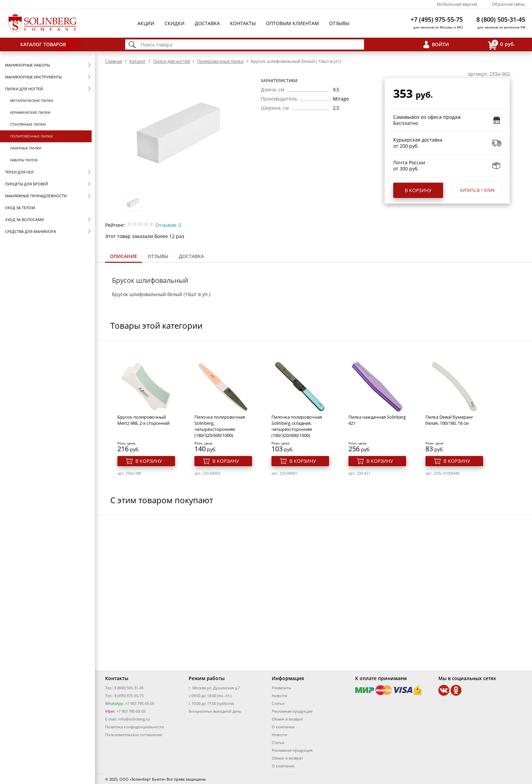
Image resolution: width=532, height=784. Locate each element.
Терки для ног (20, 172)
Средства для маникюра (31, 231)
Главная (114, 61)
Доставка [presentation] (191, 256)
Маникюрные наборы (27, 65)
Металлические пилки (32, 101)
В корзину (418, 190)
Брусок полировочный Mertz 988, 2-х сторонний (144, 420)
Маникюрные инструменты (33, 77)
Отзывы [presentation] (158, 256)
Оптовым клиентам (292, 23)
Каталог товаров (43, 44)
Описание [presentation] (123, 256)
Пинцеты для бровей (26, 184)
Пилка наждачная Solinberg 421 (377, 420)
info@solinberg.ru (134, 719)
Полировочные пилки (32, 136)
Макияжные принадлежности (36, 196)
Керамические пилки (30, 112)
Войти (440, 44)
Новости (279, 696)
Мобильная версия (457, 4)
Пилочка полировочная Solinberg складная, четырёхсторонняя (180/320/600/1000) (297, 426)
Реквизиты (281, 688)
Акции (146, 23)
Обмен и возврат (287, 719)
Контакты (243, 23)
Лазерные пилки (26, 148)
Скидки (175, 23)
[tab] (123, 257)
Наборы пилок (24, 160)
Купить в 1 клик (477, 190)
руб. (501, 45)
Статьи (278, 703)
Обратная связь (509, 4)
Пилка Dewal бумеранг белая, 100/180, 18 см (449, 420)
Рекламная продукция (292, 711)
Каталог (138, 61)
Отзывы (339, 23)
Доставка (207, 23)
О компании (283, 727)
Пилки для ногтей (24, 89)
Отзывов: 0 (168, 225)
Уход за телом (20, 208)
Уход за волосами (24, 220)
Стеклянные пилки (28, 124)
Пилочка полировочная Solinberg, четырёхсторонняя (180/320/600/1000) (220, 426)
